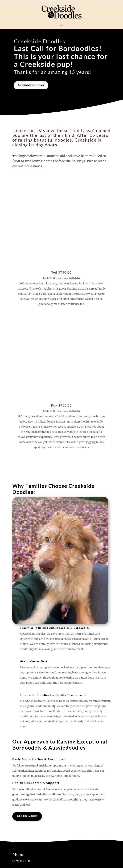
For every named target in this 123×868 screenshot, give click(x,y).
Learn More (27, 651)
